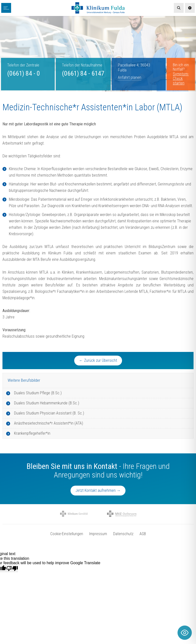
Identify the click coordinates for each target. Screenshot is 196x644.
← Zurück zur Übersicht (98, 360)
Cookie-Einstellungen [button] (67, 534)
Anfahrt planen (130, 77)
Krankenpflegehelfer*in (32, 433)
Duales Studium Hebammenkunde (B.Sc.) (47, 403)
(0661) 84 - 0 (24, 73)
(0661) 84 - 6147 (83, 73)
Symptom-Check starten (181, 79)
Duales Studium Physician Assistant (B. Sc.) (49, 413)
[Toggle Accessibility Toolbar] (185, 633)
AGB (143, 534)
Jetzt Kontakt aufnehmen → (98, 490)
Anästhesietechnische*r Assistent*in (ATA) (49, 423)
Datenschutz (123, 534)
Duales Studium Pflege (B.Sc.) (38, 393)
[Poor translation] (12, 569)
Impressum (98, 534)
